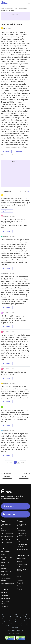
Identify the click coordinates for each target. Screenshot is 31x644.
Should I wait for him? (7, 11)
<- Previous (7, 477)
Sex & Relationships (21, 9)
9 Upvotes (7, 231)
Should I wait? (6, 473)
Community (10, 9)
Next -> (24, 477)
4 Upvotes (7, 268)
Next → (23, 462)
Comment (18, 152)
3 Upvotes (7, 326)
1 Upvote (6, 152)
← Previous (9, 462)
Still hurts (27, 473)
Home (3, 9)
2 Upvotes (7, 425)
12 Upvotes (7, 211)
